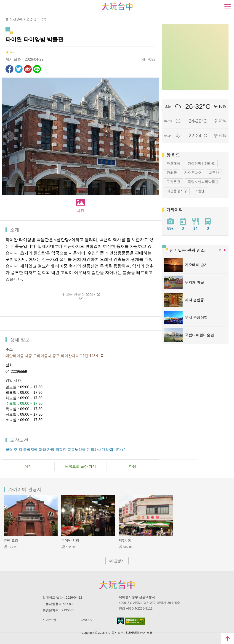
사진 (80, 211)
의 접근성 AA (135, 621)
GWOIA (86, 620)
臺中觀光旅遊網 (117, 7)
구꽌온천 (173, 182)
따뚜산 (214, 173)
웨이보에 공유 (28, 69)
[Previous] (9, 136)
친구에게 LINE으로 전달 (37, 69)
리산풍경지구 (177, 191)
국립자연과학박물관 (203, 182)
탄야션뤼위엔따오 (201, 163)
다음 (133, 466)
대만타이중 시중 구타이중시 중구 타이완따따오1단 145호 (53, 356)
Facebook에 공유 (9, 69)
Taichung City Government (117, 585)
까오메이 (173, 163)
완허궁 (172, 173)
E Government (120, 621)
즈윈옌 (200, 191)
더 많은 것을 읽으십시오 (80, 294)
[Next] (152, 136)
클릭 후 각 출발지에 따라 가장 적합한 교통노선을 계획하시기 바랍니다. (64, 450)
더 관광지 (117, 561)
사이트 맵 (49, 620)
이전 (28, 466)
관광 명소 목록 (36, 19)
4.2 (10, 52)
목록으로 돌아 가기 (81, 466)
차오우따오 (193, 173)
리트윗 (19, 69)
